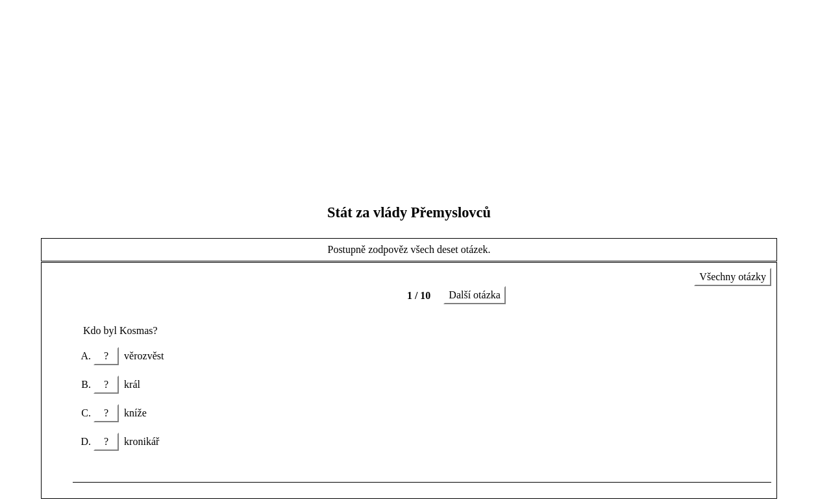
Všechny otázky (733, 277)
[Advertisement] (409, 96)
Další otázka (475, 295)
